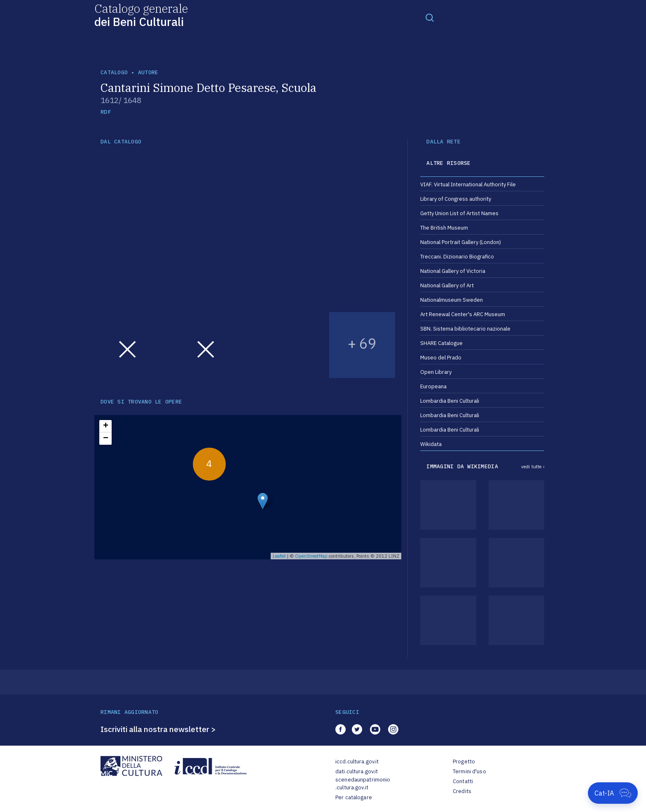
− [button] (106, 439)
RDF (106, 112)
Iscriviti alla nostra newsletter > (158, 729)
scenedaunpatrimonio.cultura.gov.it (363, 784)
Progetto (464, 762)
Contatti (463, 781)
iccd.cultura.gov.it (357, 762)
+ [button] (106, 426)
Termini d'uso (469, 771)
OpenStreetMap (311, 556)
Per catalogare (354, 797)
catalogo (114, 72)
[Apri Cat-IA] (613, 793)
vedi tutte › (533, 467)
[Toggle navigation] (430, 17)
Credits (462, 791)
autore (148, 72)
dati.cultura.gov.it (357, 771)
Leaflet (279, 556)
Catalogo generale (141, 15)
